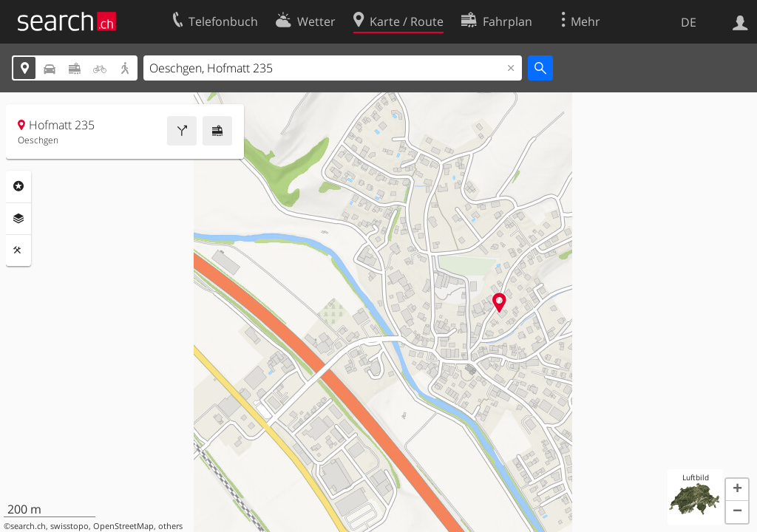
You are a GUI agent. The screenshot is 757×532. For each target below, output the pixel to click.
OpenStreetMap (123, 526)
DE (689, 22)
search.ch (28, 526)
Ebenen (18, 219)
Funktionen (18, 250)
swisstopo (69, 526)
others (170, 526)
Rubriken (18, 186)
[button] (737, 490)
